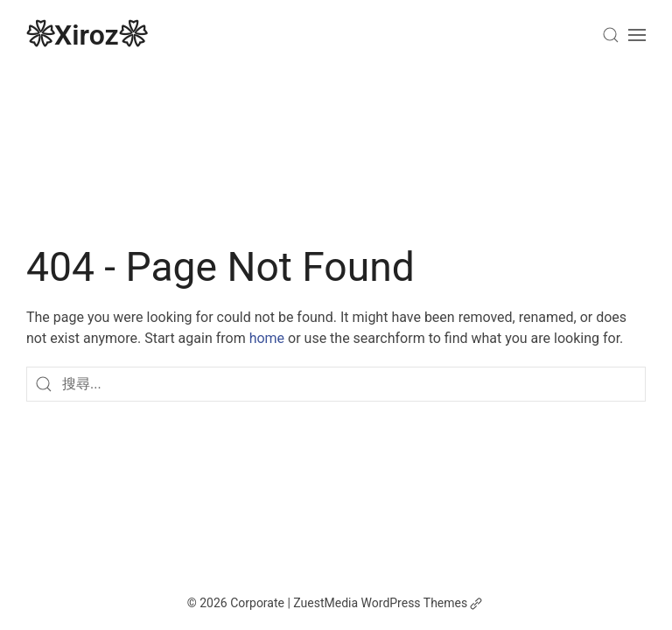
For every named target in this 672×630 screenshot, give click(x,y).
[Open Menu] (637, 35)
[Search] (611, 35)
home (267, 338)
